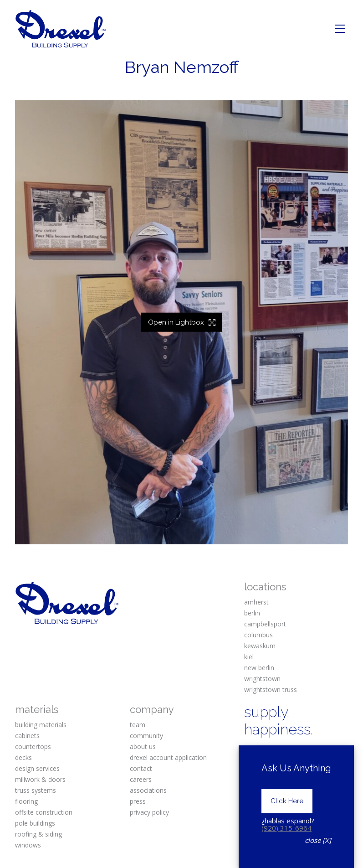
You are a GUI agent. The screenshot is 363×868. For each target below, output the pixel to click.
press (138, 801)
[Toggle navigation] (340, 29)
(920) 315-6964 (286, 828)
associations (148, 790)
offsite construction (44, 812)
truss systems (36, 790)
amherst (256, 602)
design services (37, 768)
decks (23, 757)
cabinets (27, 736)
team (138, 725)
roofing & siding (38, 834)
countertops (33, 747)
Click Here (287, 801)
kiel (249, 657)
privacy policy (149, 812)
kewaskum (260, 646)
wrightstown (262, 679)
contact (141, 768)
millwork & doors (40, 779)
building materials (41, 725)
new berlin (259, 668)
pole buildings (35, 823)
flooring (26, 801)
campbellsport (265, 624)
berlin (252, 613)
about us (143, 747)
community (146, 736)
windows (28, 845)
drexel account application (168, 757)
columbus (258, 635)
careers (141, 779)
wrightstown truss (271, 690)
